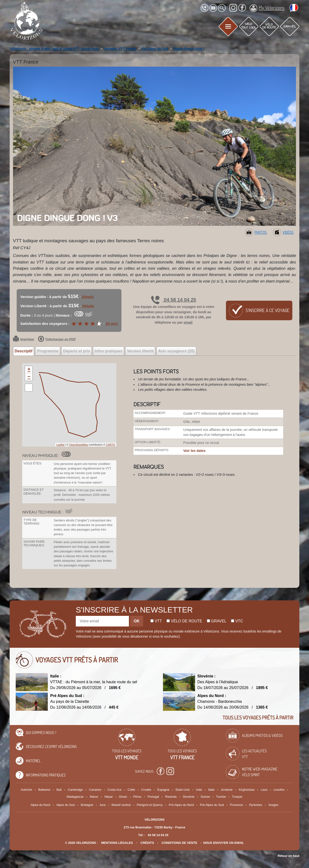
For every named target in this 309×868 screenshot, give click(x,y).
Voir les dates (194, 451)
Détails (88, 297)
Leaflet (60, 445)
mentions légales (117, 843)
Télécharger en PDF (57, 339)
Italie (211, 790)
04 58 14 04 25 (174, 300)
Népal (109, 797)
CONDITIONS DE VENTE (179, 843)
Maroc (94, 797)
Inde (199, 790)
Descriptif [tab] (24, 351)
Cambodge (75, 790)
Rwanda (171, 797)
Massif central (121, 805)
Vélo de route (184, 621)
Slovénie (189, 797)
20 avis (112, 324)
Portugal (153, 797)
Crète (131, 790)
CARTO (111, 445)
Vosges (273, 805)
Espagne (163, 790)
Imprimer (24, 339)
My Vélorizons (267, 8)
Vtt (156, 621)
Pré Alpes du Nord (181, 805)
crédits (147, 843)
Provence (237, 805)
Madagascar (75, 797)
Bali (59, 790)
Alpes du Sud (65, 805)
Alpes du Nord (40, 805)
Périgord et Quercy (150, 805)
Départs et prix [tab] (77, 351)
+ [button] (29, 370)
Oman (123, 797)
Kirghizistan (247, 790)
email (188, 322)
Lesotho (279, 790)
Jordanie (227, 790)
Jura (102, 805)
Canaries (95, 790)
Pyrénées (256, 805)
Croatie (146, 790)
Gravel (217, 621)
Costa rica (114, 790)
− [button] (29, 377)
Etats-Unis (183, 790)
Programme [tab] (48, 351)
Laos (264, 790)
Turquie (237, 797)
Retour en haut (288, 856)
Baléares (44, 790)
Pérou (137, 797)
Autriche (26, 790)
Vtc (237, 621)
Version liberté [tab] (140, 351)
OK (137, 621)
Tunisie (221, 797)
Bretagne (87, 805)
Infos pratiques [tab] (109, 351)
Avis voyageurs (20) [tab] (176, 351)
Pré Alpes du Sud (212, 805)
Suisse (205, 797)
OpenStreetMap (79, 445)
